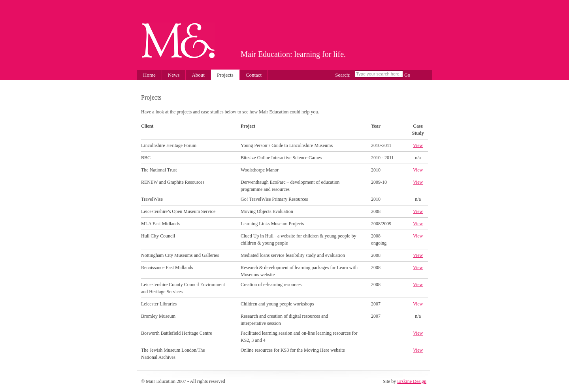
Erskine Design (412, 381)
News (174, 75)
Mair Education (178, 41)
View (418, 145)
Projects (225, 75)
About (198, 75)
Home (149, 75)
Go (407, 75)
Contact (254, 75)
